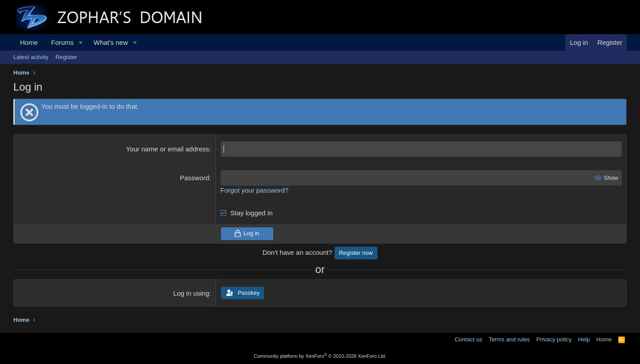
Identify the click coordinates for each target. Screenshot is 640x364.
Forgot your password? (254, 190)
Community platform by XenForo (320, 356)
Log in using (191, 293)
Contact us (468, 339)
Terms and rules (509, 339)
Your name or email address (168, 149)
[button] (81, 42)
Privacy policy (554, 339)
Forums (62, 42)
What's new (111, 42)
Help (584, 339)
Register (66, 57)
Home (29, 42)
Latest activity (31, 57)
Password (195, 178)
